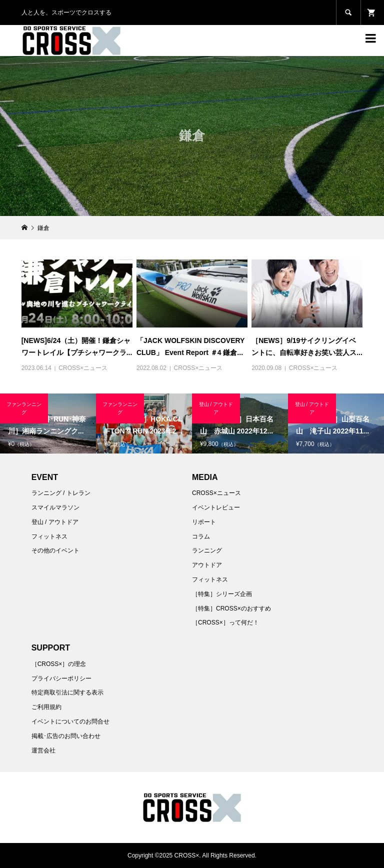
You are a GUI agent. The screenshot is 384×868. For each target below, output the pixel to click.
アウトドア (207, 565)
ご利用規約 (46, 707)
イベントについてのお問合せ (70, 721)
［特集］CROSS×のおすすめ (231, 608)
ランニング (207, 550)
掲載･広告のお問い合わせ (66, 736)
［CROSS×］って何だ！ (225, 622)
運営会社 (43, 750)
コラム (201, 536)
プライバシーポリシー (61, 678)
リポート (204, 522)
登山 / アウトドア (55, 522)
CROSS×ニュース (83, 368)
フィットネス (49, 536)
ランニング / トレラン (61, 493)
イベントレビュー (216, 507)
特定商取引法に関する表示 (67, 692)
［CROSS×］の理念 (59, 664)
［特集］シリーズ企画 (222, 594)
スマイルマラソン (55, 507)
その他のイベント (55, 550)
